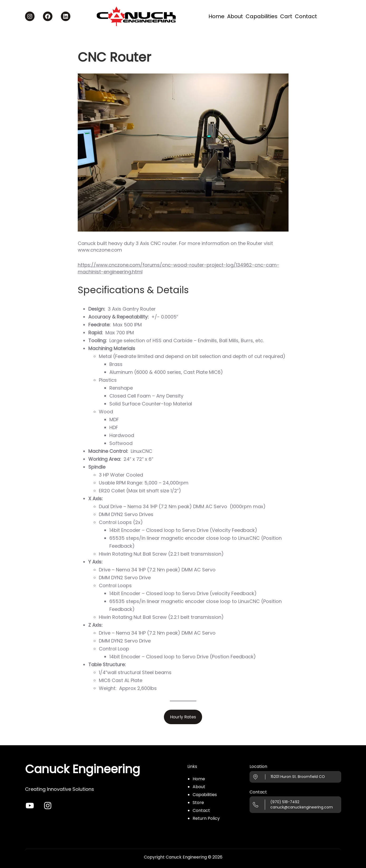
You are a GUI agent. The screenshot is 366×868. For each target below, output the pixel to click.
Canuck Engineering (82, 769)
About (199, 787)
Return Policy (206, 818)
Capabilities (205, 795)
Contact (201, 810)
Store (198, 803)
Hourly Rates (183, 717)
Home (199, 779)
